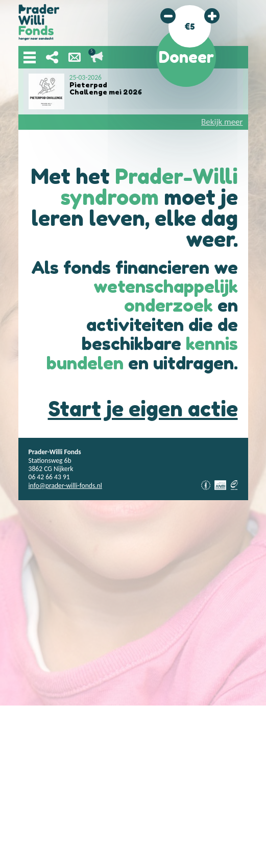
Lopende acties (97, 57)
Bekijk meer (222, 122)
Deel (52, 57)
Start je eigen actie (143, 409)
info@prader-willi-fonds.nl (65, 486)
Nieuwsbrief (75, 57)
